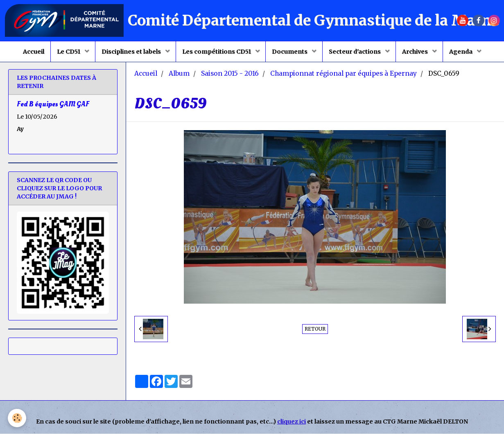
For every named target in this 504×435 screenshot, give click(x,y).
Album (179, 75)
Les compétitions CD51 (217, 52)
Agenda (462, 52)
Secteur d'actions (356, 52)
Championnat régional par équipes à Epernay (344, 75)
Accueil (33, 52)
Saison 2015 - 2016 (230, 75)
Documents (290, 52)
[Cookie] (17, 418)
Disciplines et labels (131, 52)
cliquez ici (292, 423)
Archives (416, 52)
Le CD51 (69, 52)
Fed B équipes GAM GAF (53, 105)
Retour (315, 330)
